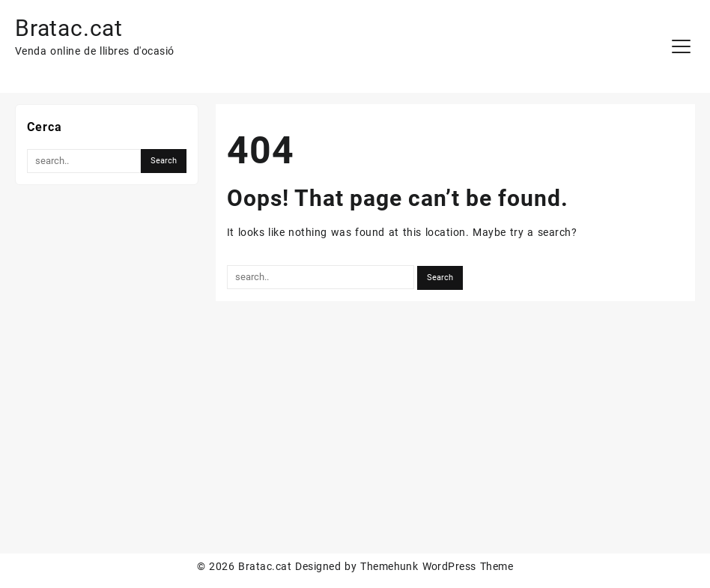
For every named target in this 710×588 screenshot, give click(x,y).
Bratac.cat (69, 28)
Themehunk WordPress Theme (437, 566)
